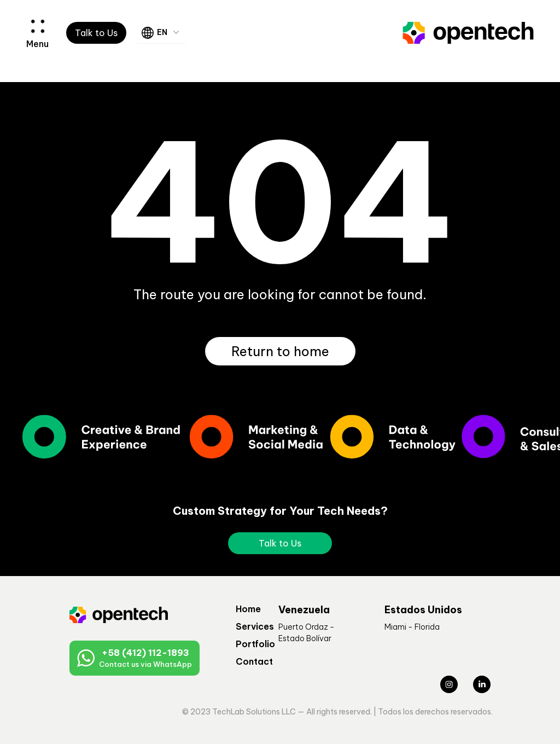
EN (162, 33)
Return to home (280, 351)
